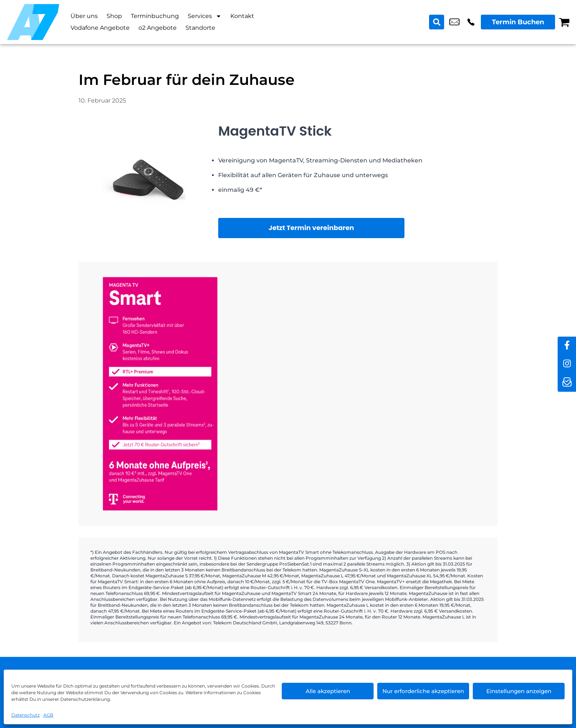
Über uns (84, 16)
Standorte (200, 28)
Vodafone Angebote (100, 28)
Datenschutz (26, 715)
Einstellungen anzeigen (519, 691)
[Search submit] (437, 22)
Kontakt (242, 16)
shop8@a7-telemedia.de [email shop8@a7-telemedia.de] (454, 22)
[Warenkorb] (564, 22)
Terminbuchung (155, 16)
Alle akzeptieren (328, 691)
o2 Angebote (158, 28)
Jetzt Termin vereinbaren (311, 228)
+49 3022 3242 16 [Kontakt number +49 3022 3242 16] (471, 22)
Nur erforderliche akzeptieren (423, 691)
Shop (114, 16)
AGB (48, 715)
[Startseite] (33, 22)
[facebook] (567, 346)
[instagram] (567, 364)
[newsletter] (567, 383)
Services (205, 16)
